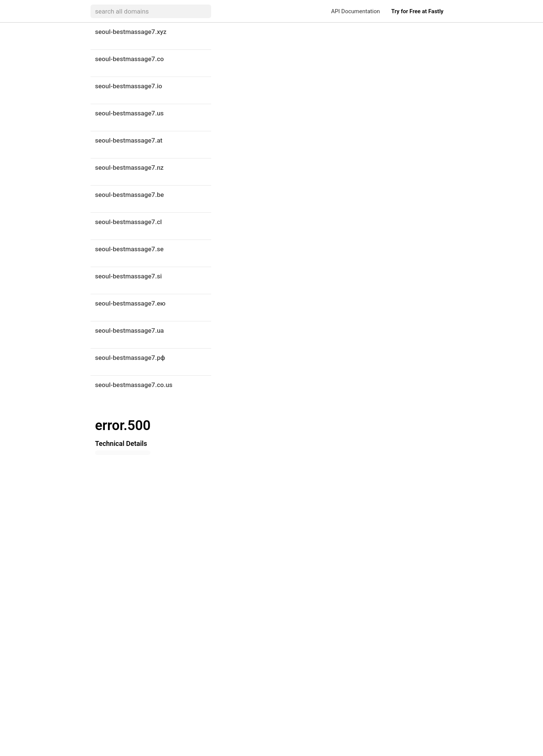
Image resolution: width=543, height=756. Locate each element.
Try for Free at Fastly (417, 11)
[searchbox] (151, 11)
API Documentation (355, 11)
